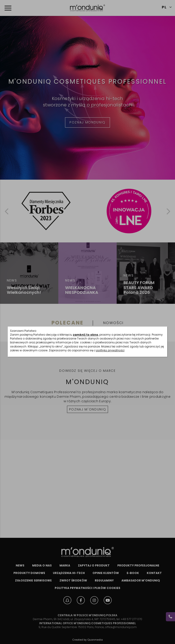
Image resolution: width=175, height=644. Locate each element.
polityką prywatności (110, 350)
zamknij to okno (86, 335)
